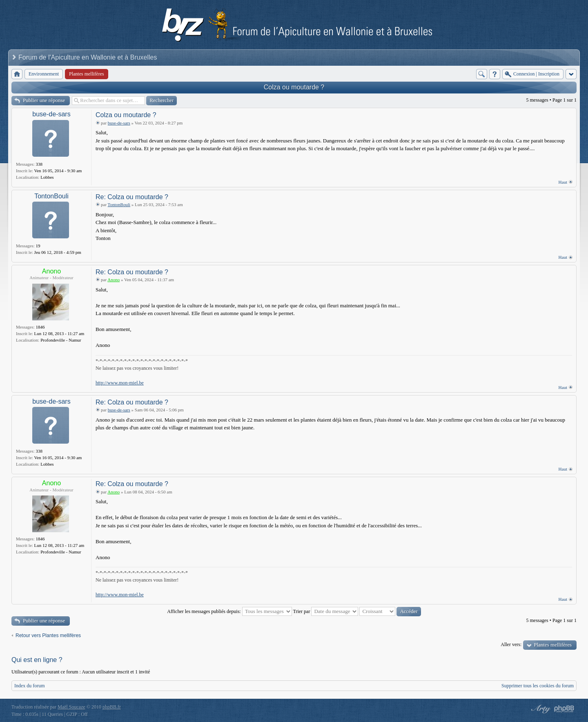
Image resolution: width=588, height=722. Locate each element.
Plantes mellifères (553, 645)
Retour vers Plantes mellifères (48, 635)
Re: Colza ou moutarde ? (132, 197)
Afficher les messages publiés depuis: (229, 611)
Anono (51, 271)
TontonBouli (51, 196)
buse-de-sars (51, 114)
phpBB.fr (112, 707)
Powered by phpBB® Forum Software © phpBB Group (564, 709)
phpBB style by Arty (540, 709)
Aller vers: (511, 644)
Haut (563, 182)
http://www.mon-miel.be (120, 383)
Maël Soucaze (71, 707)
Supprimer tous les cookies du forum (538, 686)
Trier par (326, 611)
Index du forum (30, 686)
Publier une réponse (44, 100)
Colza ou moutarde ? (294, 87)
